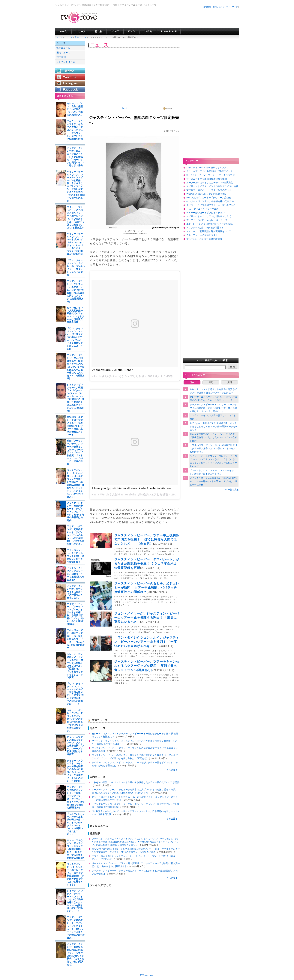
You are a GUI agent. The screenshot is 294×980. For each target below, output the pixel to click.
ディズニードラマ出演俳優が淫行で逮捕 (207, 179)
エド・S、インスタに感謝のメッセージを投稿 (210, 224)
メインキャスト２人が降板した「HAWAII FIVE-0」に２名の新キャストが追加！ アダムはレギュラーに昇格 (213, 481)
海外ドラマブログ (115, 32)
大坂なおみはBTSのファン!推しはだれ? (206, 194)
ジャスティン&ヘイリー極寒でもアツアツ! (208, 168)
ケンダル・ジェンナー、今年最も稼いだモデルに (211, 201)
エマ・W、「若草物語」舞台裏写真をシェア (209, 231)
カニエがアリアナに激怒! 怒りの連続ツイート (210, 171)
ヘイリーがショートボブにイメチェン (205, 213)
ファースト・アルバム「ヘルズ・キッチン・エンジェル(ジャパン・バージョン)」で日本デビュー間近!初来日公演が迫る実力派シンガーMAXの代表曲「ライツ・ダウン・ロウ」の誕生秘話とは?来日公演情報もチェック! (135, 842)
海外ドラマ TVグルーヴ (63, 32)
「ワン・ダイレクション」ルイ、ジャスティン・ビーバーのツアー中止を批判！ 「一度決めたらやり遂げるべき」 (147, 642)
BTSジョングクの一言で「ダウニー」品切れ (209, 198)
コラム (148, 32)
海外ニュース (81, 37)
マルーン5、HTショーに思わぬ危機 (204, 239)
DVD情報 (61, 57)
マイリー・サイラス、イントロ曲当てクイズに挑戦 (212, 186)
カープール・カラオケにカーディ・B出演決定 (210, 183)
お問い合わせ (219, 7)
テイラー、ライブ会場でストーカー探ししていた (211, 205)
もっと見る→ (173, 770)
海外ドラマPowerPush (169, 32)
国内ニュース (63, 53)
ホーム (59, 37)
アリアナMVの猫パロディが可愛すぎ (205, 228)
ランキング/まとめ (66, 62)
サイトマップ (232, 7)
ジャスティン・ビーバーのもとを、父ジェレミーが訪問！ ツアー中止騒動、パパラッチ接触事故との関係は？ (147, 588)
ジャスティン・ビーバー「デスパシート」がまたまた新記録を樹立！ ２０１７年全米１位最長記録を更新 (147, 564)
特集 (98, 32)
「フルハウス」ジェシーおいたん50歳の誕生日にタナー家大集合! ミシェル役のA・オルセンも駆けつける (213, 448)
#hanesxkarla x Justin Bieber (112, 370)
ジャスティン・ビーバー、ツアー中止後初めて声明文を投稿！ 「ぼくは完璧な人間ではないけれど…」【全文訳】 (147, 540)
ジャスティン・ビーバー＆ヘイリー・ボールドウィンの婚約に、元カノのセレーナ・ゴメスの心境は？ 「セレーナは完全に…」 (213, 408)
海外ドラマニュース (81, 32)
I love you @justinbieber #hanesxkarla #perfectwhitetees (132, 488)
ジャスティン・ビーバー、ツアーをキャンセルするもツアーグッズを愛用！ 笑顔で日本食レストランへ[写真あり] (147, 666)
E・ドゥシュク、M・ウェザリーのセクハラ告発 (211, 175)
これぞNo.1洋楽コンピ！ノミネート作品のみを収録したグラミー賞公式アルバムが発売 (136, 782)
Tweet (124, 108)
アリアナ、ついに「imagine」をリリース (207, 220)
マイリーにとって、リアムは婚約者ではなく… (210, 216)
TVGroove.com (147, 975)
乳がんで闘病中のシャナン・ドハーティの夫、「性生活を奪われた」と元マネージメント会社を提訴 (213, 437)
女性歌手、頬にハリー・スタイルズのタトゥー (210, 190)
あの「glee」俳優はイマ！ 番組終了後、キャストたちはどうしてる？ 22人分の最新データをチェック (214, 427)
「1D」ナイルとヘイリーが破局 (202, 209)
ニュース (68, 37)
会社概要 (207, 7)
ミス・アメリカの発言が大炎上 (202, 235)
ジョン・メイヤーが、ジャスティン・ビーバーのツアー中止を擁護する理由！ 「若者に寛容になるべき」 (147, 618)
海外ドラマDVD (131, 32)
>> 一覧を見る (232, 490)
